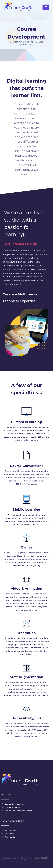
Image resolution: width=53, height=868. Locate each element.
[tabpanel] (25, 269)
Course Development (15, 804)
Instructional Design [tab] (20, 244)
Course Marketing (13, 807)
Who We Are (11, 830)
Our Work (9, 834)
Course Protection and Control (19, 811)
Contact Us (10, 837)
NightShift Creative (41, 858)
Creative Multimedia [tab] (20, 294)
